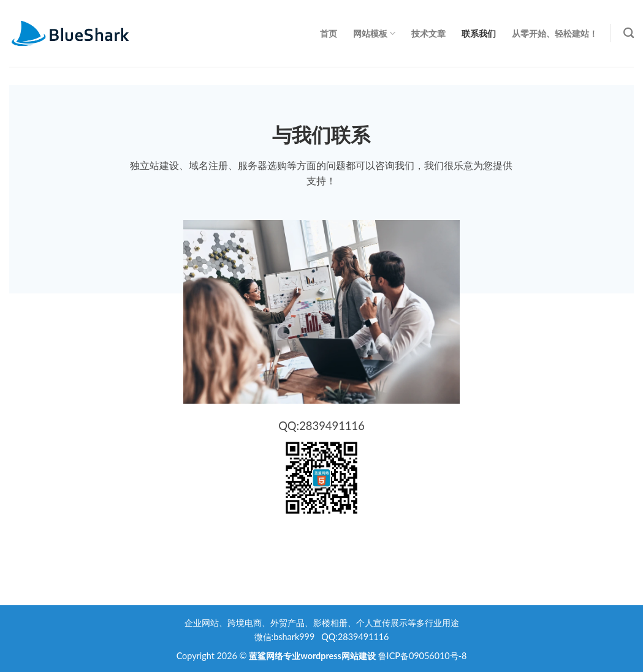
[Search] (629, 33)
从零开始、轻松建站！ (555, 33)
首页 (329, 33)
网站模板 (374, 33)
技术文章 (428, 33)
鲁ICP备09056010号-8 (423, 656)
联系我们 (479, 33)
